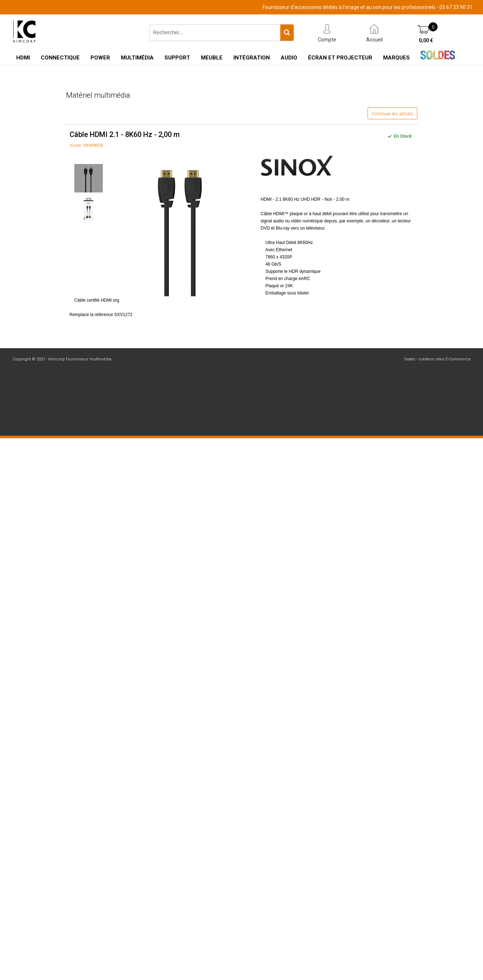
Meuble (212, 58)
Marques (396, 58)
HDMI (23, 58)
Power (100, 58)
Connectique (60, 58)
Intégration (252, 58)
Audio (289, 58)
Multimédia (137, 58)
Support (177, 58)
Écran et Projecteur (340, 58)
